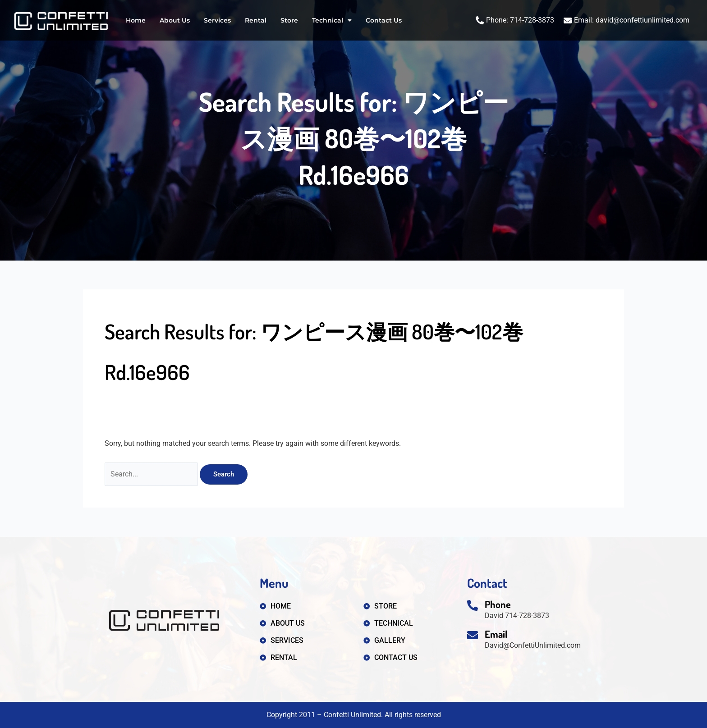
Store (289, 20)
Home (136, 20)
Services (217, 20)
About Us (175, 20)
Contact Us (384, 20)
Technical (332, 20)
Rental (256, 20)
